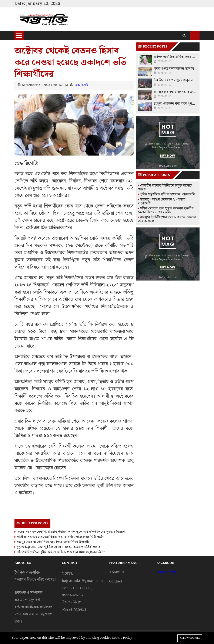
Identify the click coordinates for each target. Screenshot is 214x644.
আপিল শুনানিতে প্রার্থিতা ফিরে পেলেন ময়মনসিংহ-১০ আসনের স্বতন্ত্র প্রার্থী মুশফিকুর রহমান (176, 57)
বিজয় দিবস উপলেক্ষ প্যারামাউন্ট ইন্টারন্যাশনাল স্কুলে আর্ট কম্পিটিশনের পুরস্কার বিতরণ (70, 532)
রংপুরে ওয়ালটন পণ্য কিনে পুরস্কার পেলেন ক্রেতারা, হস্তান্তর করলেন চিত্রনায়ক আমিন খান (176, 104)
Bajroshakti (166, 572)
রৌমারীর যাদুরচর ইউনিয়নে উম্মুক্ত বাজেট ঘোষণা (165, 187)
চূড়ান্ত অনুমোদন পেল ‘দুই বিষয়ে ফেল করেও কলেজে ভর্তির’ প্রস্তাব (57, 547)
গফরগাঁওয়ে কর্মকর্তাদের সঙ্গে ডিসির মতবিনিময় (176, 69)
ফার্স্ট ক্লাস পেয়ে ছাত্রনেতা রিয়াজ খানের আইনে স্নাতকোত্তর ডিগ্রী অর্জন (59, 537)
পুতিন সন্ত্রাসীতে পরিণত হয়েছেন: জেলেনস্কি (166, 194)
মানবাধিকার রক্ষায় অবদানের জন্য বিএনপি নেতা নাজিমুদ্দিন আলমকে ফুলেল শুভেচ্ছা (176, 92)
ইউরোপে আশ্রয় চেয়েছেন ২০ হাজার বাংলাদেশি (162, 201)
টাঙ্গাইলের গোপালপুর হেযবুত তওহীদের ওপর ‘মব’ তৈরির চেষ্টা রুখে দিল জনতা (176, 80)
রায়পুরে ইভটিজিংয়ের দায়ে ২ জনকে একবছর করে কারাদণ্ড (167, 219)
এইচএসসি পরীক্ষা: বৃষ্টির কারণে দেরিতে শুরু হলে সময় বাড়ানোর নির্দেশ (60, 552)
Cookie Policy (122, 638)
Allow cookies (190, 638)
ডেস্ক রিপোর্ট (81, 85)
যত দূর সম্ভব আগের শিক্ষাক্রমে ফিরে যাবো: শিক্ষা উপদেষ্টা (52, 542)
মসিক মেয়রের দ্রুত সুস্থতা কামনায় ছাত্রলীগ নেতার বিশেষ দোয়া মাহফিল (166, 210)
